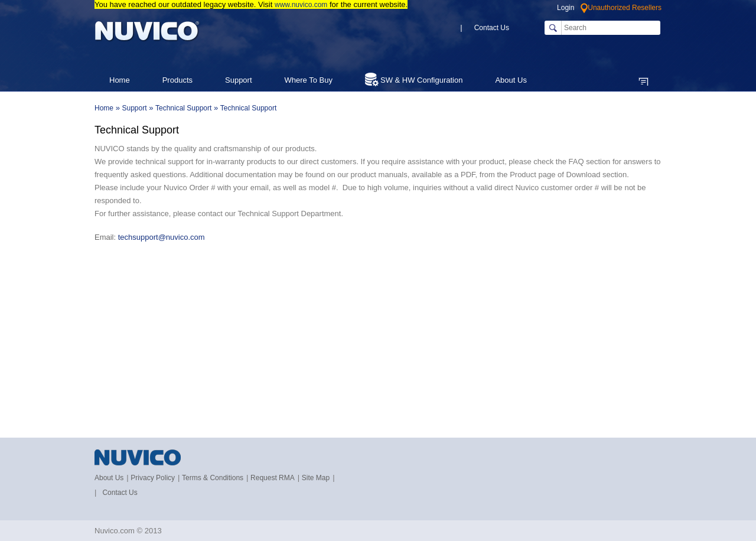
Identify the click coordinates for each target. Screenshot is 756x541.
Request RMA (273, 478)
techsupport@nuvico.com (163, 237)
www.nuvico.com (301, 5)
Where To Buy (309, 80)
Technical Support (183, 108)
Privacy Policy (153, 478)
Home (120, 80)
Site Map (316, 478)
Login (566, 8)
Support (239, 80)
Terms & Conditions (213, 478)
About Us (109, 478)
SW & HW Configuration (414, 79)
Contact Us (492, 28)
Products (177, 80)
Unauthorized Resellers (621, 8)
